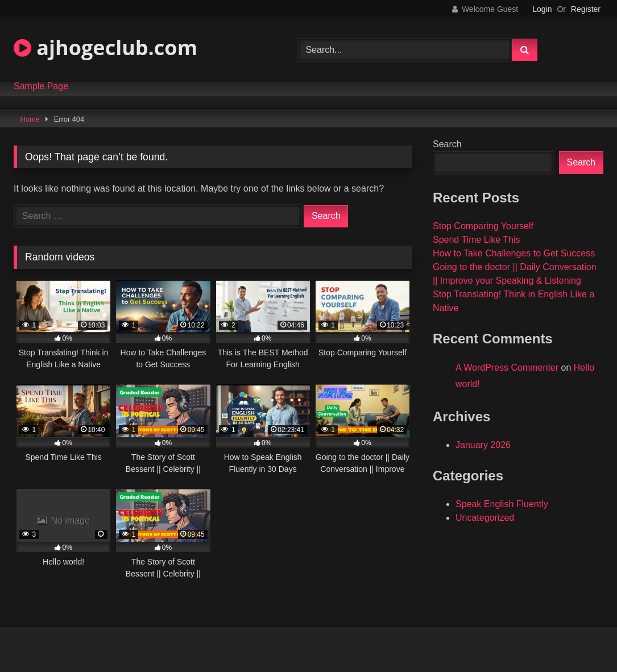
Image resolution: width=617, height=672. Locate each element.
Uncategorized (485, 518)
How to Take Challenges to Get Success (514, 253)
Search (447, 144)
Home (30, 119)
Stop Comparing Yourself (483, 226)
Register (586, 9)
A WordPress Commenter (507, 368)
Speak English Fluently (502, 504)
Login (542, 9)
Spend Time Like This (477, 240)
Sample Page (41, 86)
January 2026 (483, 445)
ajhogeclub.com (105, 47)
